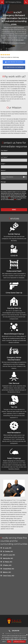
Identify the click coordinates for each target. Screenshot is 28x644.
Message (3, 182)
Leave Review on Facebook (15, 67)
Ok (9, 642)
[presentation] (14, 204)
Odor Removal (14, 383)
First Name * (4, 151)
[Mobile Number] (14, 173)
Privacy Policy (19, 642)
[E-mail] (14, 167)
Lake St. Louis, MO (9, 555)
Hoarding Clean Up (14, 308)
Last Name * (4, 157)
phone (26, 2)
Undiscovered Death (14, 271)
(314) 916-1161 (16, 631)
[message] (14, 187)
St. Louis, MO (7, 548)
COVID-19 (14, 256)
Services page (20, 40)
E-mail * (3, 164)
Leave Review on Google (15, 62)
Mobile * (3, 171)
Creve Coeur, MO (8, 576)
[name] (14, 154)
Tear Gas (14, 407)
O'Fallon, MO (7, 565)
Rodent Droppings (14, 458)
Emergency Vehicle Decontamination (14, 359)
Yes (25, 177)
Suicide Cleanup (14, 234)
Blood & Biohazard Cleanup (14, 334)
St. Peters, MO (7, 562)
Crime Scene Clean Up (14, 293)
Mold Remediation (14, 433)
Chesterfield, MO (8, 569)
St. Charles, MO (8, 551)
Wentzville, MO (8, 558)
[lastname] (14, 160)
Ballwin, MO (7, 572)
